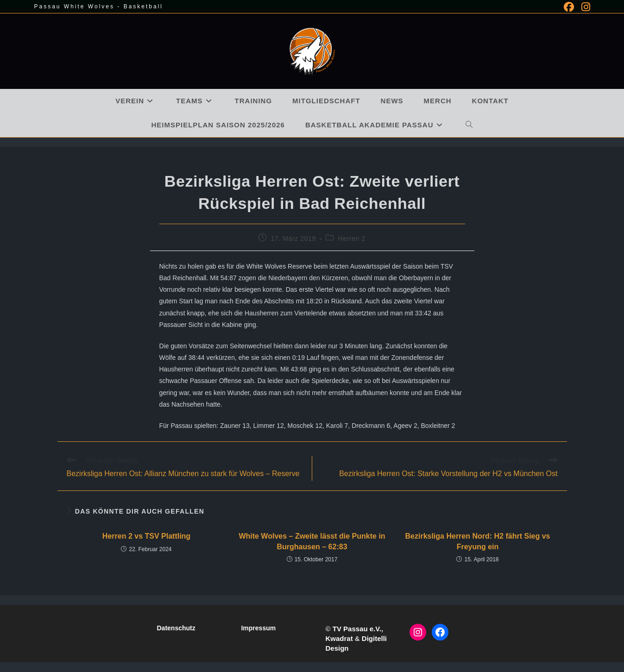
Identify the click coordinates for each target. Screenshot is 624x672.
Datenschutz (176, 628)
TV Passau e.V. (357, 629)
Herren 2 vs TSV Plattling (146, 536)
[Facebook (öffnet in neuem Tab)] (569, 7)
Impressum (258, 628)
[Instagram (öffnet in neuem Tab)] (584, 7)
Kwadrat (339, 638)
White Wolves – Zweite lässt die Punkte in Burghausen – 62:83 (312, 541)
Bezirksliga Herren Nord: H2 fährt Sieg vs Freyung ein (478, 541)
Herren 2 (352, 239)
